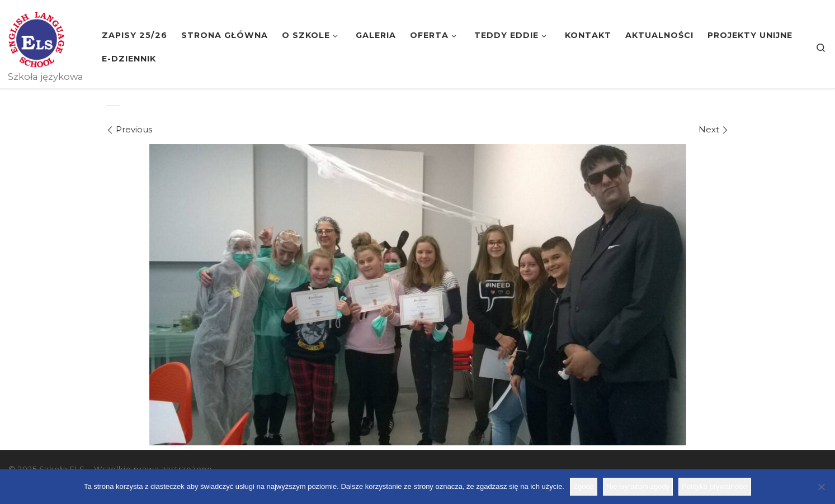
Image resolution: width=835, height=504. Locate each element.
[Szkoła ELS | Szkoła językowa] (36, 38)
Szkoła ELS (62, 469)
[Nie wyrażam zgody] (821, 487)
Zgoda (584, 486)
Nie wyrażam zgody (638, 486)
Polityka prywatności (715, 486)
